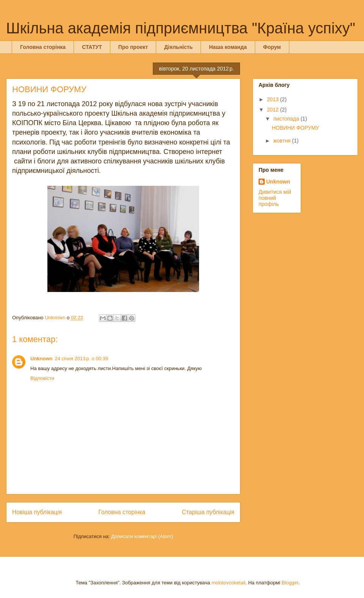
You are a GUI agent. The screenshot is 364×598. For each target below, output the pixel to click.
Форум (272, 47)
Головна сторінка (43, 47)
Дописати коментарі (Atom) (142, 536)
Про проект (133, 47)
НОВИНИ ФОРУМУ (295, 128)
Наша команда (228, 47)
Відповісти (42, 378)
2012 (274, 110)
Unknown (42, 359)
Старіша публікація (208, 512)
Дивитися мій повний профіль (275, 198)
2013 (274, 99)
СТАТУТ (92, 47)
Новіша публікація (37, 512)
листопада (287, 119)
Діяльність (178, 47)
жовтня (282, 141)
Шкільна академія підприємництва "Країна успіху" (181, 28)
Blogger (290, 583)
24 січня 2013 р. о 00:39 (82, 359)
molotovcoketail (229, 583)
